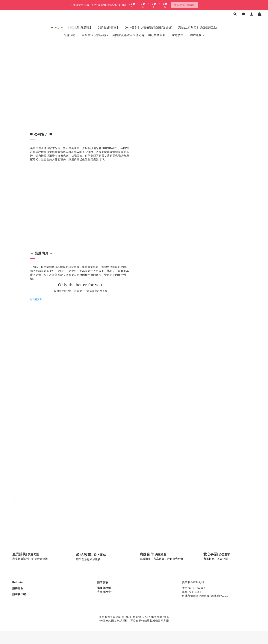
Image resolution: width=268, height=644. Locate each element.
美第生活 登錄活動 (95, 35)
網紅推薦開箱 (158, 35)
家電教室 (179, 35)
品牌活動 (71, 35)
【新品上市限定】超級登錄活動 (197, 27)
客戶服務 (197, 35)
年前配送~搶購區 (184, 5)
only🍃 (57, 27)
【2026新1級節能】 (80, 27)
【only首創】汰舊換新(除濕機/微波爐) (148, 27)
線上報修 (100, 555)
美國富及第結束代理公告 (128, 35)
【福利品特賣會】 (108, 27)
